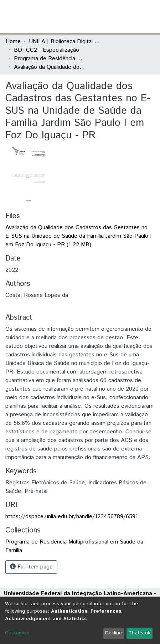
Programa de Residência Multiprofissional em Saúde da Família (50, 59)
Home (13, 42)
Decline (113, 633)
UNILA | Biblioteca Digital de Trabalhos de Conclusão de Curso (64, 42)
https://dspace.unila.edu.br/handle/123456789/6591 (72, 517)
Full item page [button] (31, 567)
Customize (17, 633)
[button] (113, 16)
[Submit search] (102, 16)
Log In (128, 16)
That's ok (139, 633)
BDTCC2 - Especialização (47, 50)
